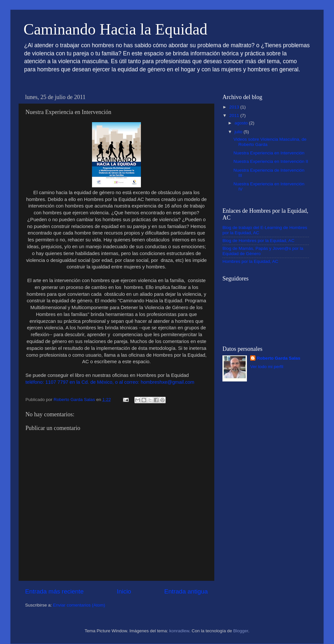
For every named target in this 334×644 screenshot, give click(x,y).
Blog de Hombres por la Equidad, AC (258, 241)
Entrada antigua (186, 591)
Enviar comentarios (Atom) (79, 605)
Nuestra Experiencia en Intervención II (271, 161)
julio (239, 132)
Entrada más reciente (54, 591)
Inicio (124, 591)
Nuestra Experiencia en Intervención (269, 153)
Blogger (241, 631)
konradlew (179, 631)
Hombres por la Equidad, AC (250, 261)
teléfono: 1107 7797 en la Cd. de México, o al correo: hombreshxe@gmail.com (110, 382)
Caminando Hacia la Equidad (115, 29)
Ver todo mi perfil (267, 367)
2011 (235, 115)
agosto (242, 123)
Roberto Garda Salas (279, 358)
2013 (235, 107)
